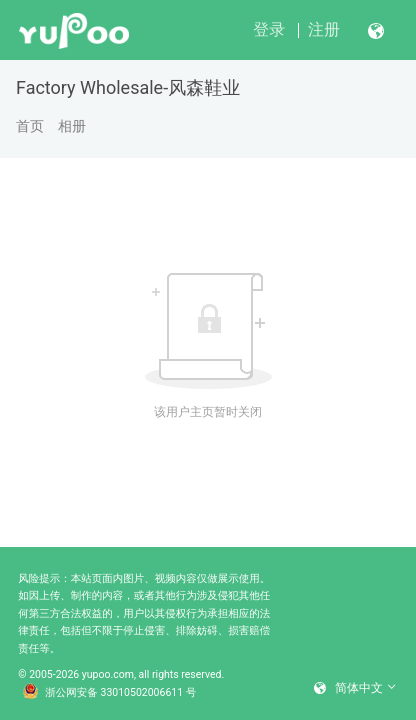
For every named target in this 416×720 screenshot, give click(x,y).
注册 (324, 29)
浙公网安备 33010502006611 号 (110, 693)
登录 (269, 29)
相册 (72, 126)
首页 (30, 126)
